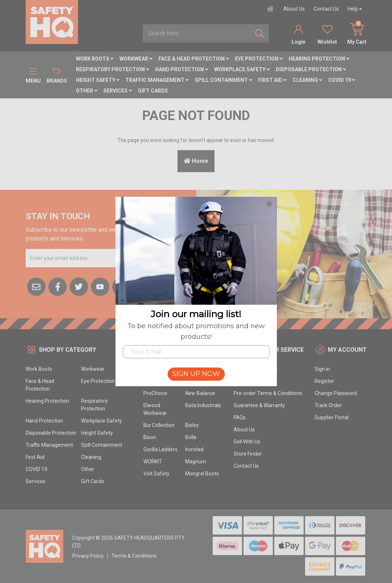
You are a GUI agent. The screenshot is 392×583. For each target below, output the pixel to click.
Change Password (336, 393)
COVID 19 (342, 80)
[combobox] (197, 33)
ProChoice (155, 393)
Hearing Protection (319, 59)
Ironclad (194, 449)
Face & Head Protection (194, 59)
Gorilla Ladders (160, 449)
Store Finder (248, 454)
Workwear (136, 59)
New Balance (200, 393)
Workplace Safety (242, 69)
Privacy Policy (88, 556)
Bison (150, 437)
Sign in (322, 369)
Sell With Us (247, 442)
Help (353, 9)
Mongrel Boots (202, 474)
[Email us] (36, 286)
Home (196, 161)
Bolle (191, 437)
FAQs (240, 417)
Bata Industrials (203, 405)
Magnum (196, 461)
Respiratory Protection (113, 69)
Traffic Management (157, 80)
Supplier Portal (332, 417)
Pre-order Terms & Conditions (268, 393)
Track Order (328, 405)
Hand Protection (182, 69)
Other (87, 91)
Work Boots (95, 59)
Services (118, 91)
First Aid (272, 80)
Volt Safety (156, 474)
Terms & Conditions (134, 556)
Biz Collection (159, 425)
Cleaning (307, 80)
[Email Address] (83, 258)
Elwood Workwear (155, 409)
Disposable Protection (311, 69)
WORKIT (153, 461)
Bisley (192, 425)
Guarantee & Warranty (259, 405)
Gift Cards (153, 91)
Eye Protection (259, 59)
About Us (294, 9)
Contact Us (326, 9)
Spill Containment (224, 80)
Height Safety (98, 80)
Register (324, 381)
